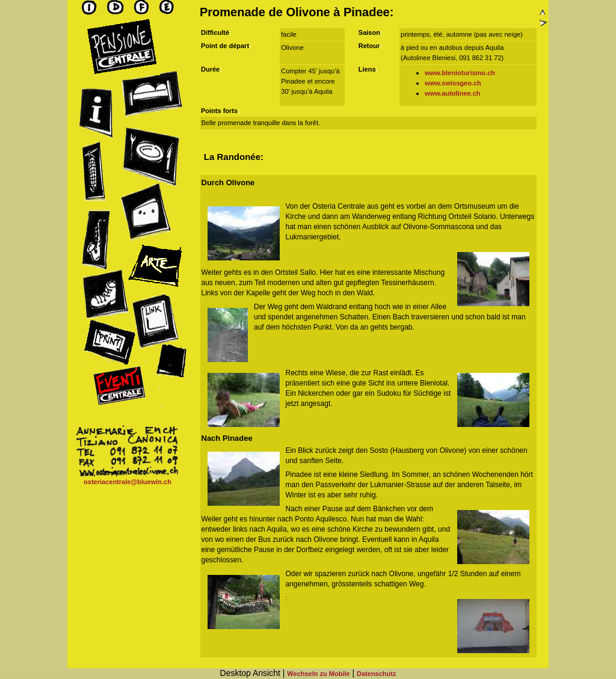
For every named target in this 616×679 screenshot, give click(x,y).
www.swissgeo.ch (453, 83)
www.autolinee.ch (453, 93)
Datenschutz (376, 674)
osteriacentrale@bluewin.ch (128, 482)
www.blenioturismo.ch (460, 73)
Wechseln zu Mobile (318, 674)
